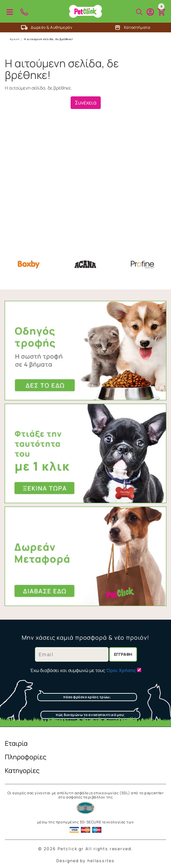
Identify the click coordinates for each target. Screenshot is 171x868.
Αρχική (15, 39)
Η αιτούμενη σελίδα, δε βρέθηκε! (49, 39)
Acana (85, 265)
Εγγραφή (123, 654)
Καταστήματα (132, 27)
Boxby (28, 265)
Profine (142, 265)
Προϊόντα (10, 12)
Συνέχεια (86, 103)
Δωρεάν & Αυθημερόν (47, 27)
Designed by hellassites (85, 861)
